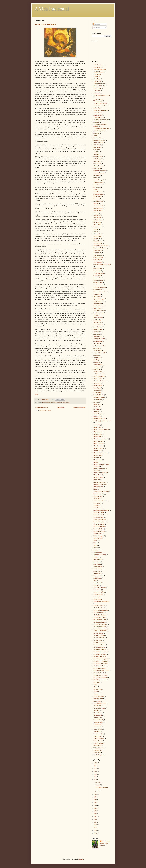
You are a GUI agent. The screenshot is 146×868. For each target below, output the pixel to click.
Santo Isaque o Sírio (99, 606)
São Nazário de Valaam (100, 654)
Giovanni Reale (98, 278)
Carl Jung (96, 154)
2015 (95, 805)
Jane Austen (97, 334)
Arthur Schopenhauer (99, 131)
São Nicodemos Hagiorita (101, 659)
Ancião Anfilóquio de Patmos (102, 95)
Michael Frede (97, 475)
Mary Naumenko (98, 446)
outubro (98, 785)
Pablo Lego (97, 498)
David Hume (97, 187)
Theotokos (96, 710)
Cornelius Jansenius (99, 173)
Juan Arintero (97, 383)
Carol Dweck (97, 164)
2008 (95, 825)
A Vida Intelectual (52, 9)
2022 (95, 774)
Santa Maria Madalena (45, 24)
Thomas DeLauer (98, 713)
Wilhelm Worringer (99, 743)
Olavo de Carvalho (99, 494)
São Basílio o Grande (99, 608)
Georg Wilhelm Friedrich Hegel (102, 264)
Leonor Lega (97, 407)
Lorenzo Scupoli (98, 414)
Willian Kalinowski (99, 748)
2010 (95, 819)
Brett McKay (97, 147)
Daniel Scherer (98, 185)
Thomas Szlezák (98, 717)
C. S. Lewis (97, 150)
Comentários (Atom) (45, 410)
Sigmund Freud (98, 689)
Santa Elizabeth (98, 583)
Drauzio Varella (98, 196)
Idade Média (97, 297)
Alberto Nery (97, 81)
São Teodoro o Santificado (101, 678)
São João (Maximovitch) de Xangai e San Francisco (101, 630)
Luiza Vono (97, 425)
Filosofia (96, 239)
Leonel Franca (97, 404)
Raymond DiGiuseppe (100, 555)
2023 (95, 771)
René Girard (97, 562)
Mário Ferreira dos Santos (101, 439)
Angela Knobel (98, 115)
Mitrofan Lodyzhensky (100, 482)
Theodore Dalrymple (99, 708)
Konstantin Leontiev (99, 397)
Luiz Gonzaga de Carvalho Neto (102, 421)
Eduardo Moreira (98, 210)
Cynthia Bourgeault (99, 180)
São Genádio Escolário (100, 615)
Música (95, 489)
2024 (95, 769)
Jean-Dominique (98, 341)
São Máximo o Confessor (100, 652)
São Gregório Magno (99, 622)
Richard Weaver (98, 566)
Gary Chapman (98, 262)
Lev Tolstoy (97, 409)
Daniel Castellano (98, 182)
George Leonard (98, 268)
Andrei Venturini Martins (100, 110)
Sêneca (95, 687)
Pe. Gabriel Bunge (98, 517)
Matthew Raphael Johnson (101, 453)
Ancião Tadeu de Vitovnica (101, 106)
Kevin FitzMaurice (99, 395)
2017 (95, 800)
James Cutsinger (98, 327)
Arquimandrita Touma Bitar (101, 129)
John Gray (96, 360)
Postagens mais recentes (42, 407)
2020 (95, 780)
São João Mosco (98, 640)
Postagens (96, 24)
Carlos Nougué (98, 159)
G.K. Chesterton (98, 255)
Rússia (95, 580)
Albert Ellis (97, 77)
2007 (95, 828)
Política (96, 548)
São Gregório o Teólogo (100, 624)
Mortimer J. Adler (98, 487)
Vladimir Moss (98, 736)
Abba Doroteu (97, 67)
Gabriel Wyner (97, 260)
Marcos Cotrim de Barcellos (101, 429)
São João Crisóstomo (99, 635)
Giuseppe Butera (98, 280)
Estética (96, 232)
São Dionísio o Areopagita (101, 610)
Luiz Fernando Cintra (99, 418)
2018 (95, 797)
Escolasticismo (98, 227)
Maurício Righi (98, 455)
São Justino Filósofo (99, 645)
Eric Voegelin (97, 222)
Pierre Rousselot (98, 538)
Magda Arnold (97, 427)
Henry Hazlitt (97, 294)
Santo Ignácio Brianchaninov (101, 602)
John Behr (96, 355)
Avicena (96, 136)
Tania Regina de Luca (99, 703)
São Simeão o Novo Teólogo (101, 671)
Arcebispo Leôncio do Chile (101, 120)
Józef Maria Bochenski (100, 381)
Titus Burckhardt (98, 720)
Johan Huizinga (98, 350)
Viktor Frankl (97, 732)
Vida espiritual (97, 729)
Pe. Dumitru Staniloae (100, 515)
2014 (95, 808)
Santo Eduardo (98, 599)
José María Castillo (99, 374)
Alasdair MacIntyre (99, 72)
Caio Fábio (96, 152)
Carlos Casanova (98, 157)
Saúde (95, 685)
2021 (95, 777)
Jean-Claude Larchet (99, 339)
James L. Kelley (98, 329)
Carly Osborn (97, 161)
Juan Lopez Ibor (98, 386)
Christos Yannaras (98, 166)
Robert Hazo (97, 571)
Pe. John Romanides (99, 522)
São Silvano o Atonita (99, 668)
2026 (95, 763)
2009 (95, 822)
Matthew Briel (97, 451)
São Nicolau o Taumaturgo (101, 661)
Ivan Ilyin (96, 315)
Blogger (81, 859)
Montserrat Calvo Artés (100, 484)
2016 (95, 803)
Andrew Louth (97, 113)
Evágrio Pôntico (98, 236)
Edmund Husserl (98, 206)
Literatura (96, 411)
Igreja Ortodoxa (46, 402)
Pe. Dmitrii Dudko (99, 513)
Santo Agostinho (98, 595)
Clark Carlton (97, 168)
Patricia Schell (97, 503)
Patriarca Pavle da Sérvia (100, 501)
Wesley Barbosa (98, 741)
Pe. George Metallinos (100, 520)
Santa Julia (96, 585)
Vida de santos (66, 402)
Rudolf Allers (97, 578)
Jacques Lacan (97, 322)
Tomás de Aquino (98, 722)
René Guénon (97, 564)
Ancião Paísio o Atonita (100, 103)
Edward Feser (97, 215)
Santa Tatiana (97, 590)
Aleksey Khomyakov (99, 84)
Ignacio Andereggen (99, 299)
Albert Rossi (97, 79)
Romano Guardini (98, 576)
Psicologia (96, 550)
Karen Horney (97, 393)
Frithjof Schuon (98, 250)
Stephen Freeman (98, 699)
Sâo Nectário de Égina (100, 656)
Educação (96, 213)
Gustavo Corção (98, 290)
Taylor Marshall (98, 706)
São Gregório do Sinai (100, 620)
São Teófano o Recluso (100, 680)
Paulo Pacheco (97, 508)
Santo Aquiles (97, 597)
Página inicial (60, 407)
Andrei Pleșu (97, 108)
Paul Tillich (97, 506)
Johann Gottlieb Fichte (100, 353)
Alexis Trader (97, 91)
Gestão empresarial (99, 273)
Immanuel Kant (98, 304)
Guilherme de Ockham (100, 287)
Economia (96, 203)
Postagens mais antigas (79, 407)
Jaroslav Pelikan (98, 336)
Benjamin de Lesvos (99, 140)
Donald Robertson (98, 194)
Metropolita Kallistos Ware (101, 473)
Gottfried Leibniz (98, 282)
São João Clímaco (98, 633)
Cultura (95, 178)
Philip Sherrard (98, 534)
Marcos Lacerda (98, 432)
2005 (95, 833)
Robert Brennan (98, 569)
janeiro (98, 791)
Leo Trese (96, 402)
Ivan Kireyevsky (98, 318)
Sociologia (96, 692)
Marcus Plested (98, 434)
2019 (95, 794)
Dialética (96, 189)
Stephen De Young (99, 696)
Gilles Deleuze (98, 275)
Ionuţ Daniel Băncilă (99, 311)
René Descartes (98, 559)
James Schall (97, 332)
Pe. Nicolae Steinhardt (100, 527)
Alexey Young (97, 88)
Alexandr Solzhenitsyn (100, 86)
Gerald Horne (97, 271)
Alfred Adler (97, 93)
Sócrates (96, 694)
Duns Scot (96, 199)
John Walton (97, 369)
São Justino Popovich (99, 647)
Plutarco (96, 545)
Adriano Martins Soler (100, 70)
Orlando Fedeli (98, 496)
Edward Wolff (97, 218)
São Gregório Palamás (100, 627)
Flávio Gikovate (98, 241)
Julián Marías (97, 390)
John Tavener (97, 367)
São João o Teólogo (99, 642)
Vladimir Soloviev (99, 739)
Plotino (95, 543)
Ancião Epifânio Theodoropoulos (98, 100)
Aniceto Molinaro (98, 117)
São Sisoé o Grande (99, 673)
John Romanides (98, 365)
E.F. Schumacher (98, 201)
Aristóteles (96, 122)
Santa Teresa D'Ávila (99, 592)
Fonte (36, 394)
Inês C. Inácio (97, 308)
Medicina (96, 458)
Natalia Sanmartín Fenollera (101, 491)
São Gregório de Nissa (100, 617)
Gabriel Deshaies (98, 257)
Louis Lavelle (97, 416)
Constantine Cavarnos (99, 171)
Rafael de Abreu (98, 552)
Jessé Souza (97, 343)
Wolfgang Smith (98, 750)
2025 (95, 766)
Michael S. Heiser (98, 477)
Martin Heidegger (98, 444)
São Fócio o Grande (99, 613)
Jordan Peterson (98, 372)
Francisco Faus (98, 243)
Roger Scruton (97, 573)
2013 (95, 811)
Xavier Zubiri (97, 753)
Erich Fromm (97, 225)
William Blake (97, 746)
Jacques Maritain (98, 325)
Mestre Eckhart (98, 460)
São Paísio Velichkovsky (100, 666)
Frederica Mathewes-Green (101, 246)
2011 (95, 817)
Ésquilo (96, 229)
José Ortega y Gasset (99, 376)
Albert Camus (97, 74)
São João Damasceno (99, 638)
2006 (95, 831)
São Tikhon (97, 682)
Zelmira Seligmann (99, 755)
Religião (96, 557)
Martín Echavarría (98, 441)
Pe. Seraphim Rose (99, 529)
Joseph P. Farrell (98, 379)
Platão (95, 541)
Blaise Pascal (97, 145)
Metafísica (96, 462)
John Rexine (97, 362)
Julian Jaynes (97, 388)
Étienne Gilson (98, 234)
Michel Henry (97, 480)
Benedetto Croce (98, 138)
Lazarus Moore (98, 400)
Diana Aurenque (98, 192)
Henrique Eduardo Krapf (100, 292)
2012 (95, 814)
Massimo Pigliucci (99, 448)
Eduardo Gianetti (98, 208)
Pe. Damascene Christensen (101, 510)
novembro (98, 782)
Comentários (97, 28)
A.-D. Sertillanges (98, 65)
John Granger (97, 358)
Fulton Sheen (97, 253)
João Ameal (97, 348)
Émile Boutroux (98, 220)
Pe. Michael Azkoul (99, 524)
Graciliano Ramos (98, 285)
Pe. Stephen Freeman (99, 531)
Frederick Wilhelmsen (100, 248)
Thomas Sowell (98, 715)
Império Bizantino (98, 306)
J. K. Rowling (97, 320)
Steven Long (97, 701)
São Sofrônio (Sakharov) (100, 675)
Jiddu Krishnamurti (99, 346)
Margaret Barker (98, 437)
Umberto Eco (97, 725)
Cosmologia (97, 175)
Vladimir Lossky (98, 734)
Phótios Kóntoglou (99, 536)
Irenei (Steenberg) (98, 313)
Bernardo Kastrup (98, 142)
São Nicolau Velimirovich (101, 664)
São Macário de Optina (100, 649)
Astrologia (96, 133)
